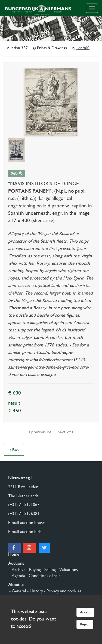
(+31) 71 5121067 (24, 505)
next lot (65, 432)
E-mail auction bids (25, 532)
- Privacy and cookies (62, 591)
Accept (85, 612)
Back (15, 450)
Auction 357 (18, 48)
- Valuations (67, 570)
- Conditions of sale (43, 576)
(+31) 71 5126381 (24, 514)
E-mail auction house (27, 523)
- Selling (48, 570)
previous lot (41, 432)
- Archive (17, 570)
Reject (85, 624)
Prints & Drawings (50, 48)
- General (17, 591)
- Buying (33, 570)
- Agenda (17, 576)
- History (35, 591)
